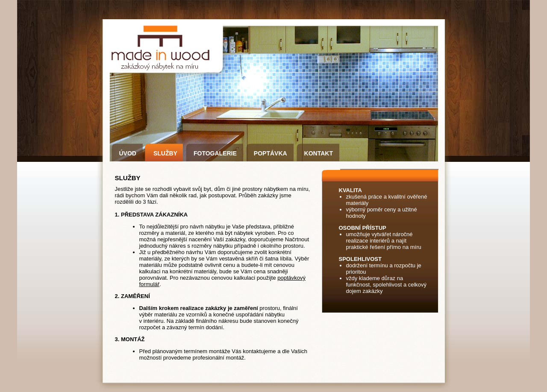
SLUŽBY (165, 153)
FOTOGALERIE (215, 153)
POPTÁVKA (271, 153)
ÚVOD (128, 153)
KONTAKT (319, 153)
